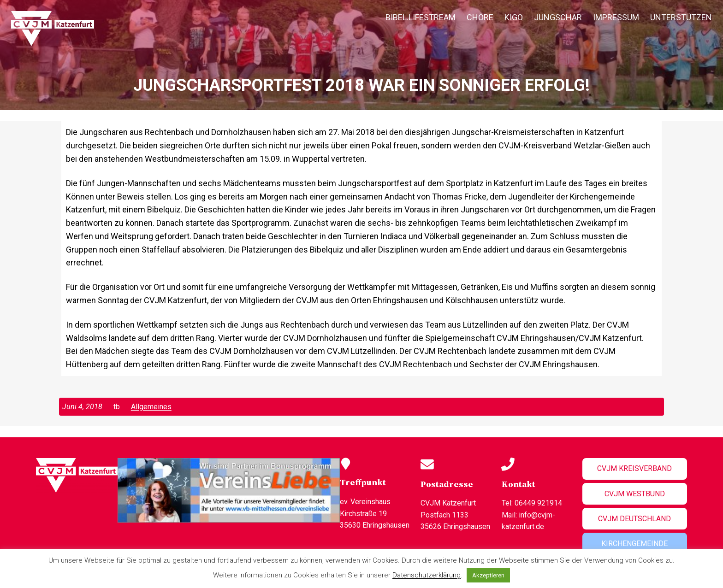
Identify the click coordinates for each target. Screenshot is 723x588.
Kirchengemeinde (634, 544)
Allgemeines (151, 407)
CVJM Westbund (635, 494)
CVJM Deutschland (634, 519)
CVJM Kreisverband (634, 468)
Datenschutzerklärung (427, 575)
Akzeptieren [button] (488, 575)
